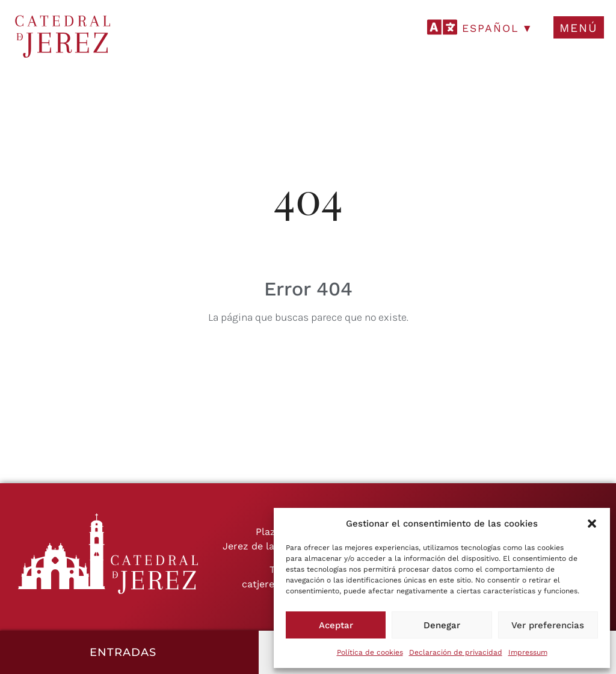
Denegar (442, 625)
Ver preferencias (548, 625)
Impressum (528, 652)
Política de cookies (370, 652)
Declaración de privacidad (456, 652)
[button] (592, 524)
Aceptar (336, 625)
